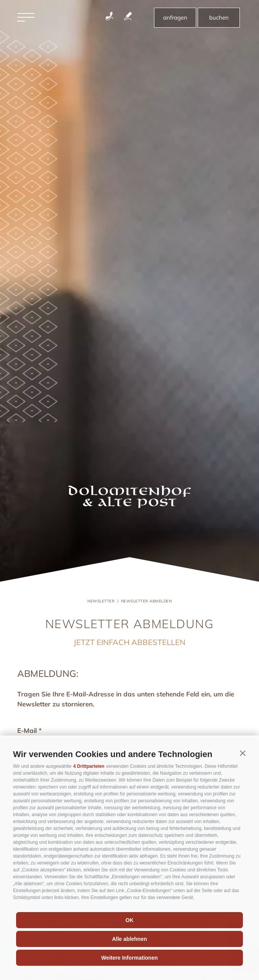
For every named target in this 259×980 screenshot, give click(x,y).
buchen (219, 17)
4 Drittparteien (89, 766)
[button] (243, 753)
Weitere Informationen (129, 958)
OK (130, 920)
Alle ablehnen (129, 939)
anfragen (175, 17)
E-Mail (27, 730)
